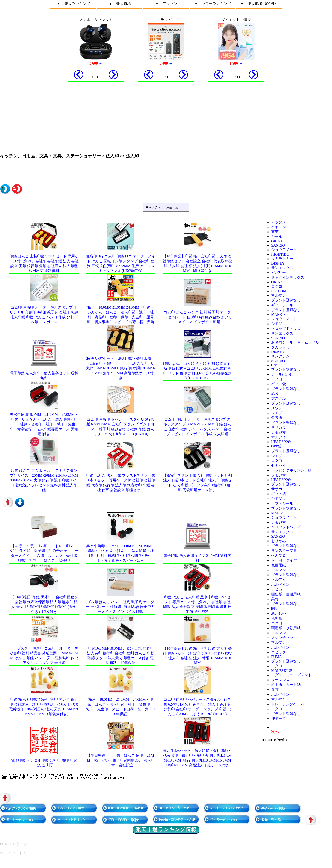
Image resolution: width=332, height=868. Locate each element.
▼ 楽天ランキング (74, 4)
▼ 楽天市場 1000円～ (259, 4)
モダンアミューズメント (291, 675)
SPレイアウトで (13, 853)
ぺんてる (279, 555)
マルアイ (279, 437)
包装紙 (277, 418)
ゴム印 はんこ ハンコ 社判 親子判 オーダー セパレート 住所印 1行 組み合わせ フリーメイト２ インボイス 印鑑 (121, 607)
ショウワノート (284, 250)
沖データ (279, 719)
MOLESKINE (282, 671)
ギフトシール (282, 305)
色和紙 (277, 618)
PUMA (276, 657)
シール (277, 237)
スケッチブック (284, 638)
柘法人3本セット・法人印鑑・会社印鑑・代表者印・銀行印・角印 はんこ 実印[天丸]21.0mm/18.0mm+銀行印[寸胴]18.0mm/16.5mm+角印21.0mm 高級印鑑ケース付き (121, 368)
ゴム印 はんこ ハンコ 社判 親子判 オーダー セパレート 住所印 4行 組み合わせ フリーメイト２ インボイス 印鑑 (197, 317)
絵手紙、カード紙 (286, 685)
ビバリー (279, 273)
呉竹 (275, 599)
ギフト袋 (279, 384)
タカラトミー (282, 259)
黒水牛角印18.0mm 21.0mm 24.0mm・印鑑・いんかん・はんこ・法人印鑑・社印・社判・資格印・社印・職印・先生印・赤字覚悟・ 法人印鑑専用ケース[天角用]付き (44, 424)
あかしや (279, 613)
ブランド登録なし (286, 300)
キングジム (280, 356)
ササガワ (279, 427)
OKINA (277, 241)
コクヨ (277, 286)
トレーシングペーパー (290, 704)
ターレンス (280, 680)
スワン (277, 408)
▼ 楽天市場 (120, 4)
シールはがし (282, 374)
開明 (275, 609)
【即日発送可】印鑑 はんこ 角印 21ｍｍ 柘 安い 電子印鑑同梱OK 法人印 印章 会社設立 (123, 760)
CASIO (277, 365)
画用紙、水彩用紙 (286, 628)
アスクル (279, 398)
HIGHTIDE (280, 254)
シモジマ (279, 324)
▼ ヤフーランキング (213, 4)
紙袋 (275, 394)
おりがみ (279, 541)
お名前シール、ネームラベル (295, 342)
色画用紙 (279, 565)
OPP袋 (276, 446)
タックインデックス (288, 277)
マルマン (279, 295)
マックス (279, 222)
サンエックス (282, 268)
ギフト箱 (279, 494)
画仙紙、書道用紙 (286, 594)
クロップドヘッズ (286, 329)
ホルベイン (280, 584)
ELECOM (279, 291)
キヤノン (279, 227)
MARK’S (278, 314)
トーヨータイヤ (284, 560)
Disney (278, 263)
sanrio (278, 245)
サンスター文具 (284, 551)
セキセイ (279, 465)
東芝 (275, 232)
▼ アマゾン (166, 4)
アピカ (277, 589)
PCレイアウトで (13, 844)
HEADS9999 (281, 442)
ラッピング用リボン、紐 (291, 470)
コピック (279, 652)
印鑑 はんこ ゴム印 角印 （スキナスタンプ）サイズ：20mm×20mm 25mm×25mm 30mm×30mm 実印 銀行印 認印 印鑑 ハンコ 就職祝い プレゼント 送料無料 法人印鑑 (44, 480)
